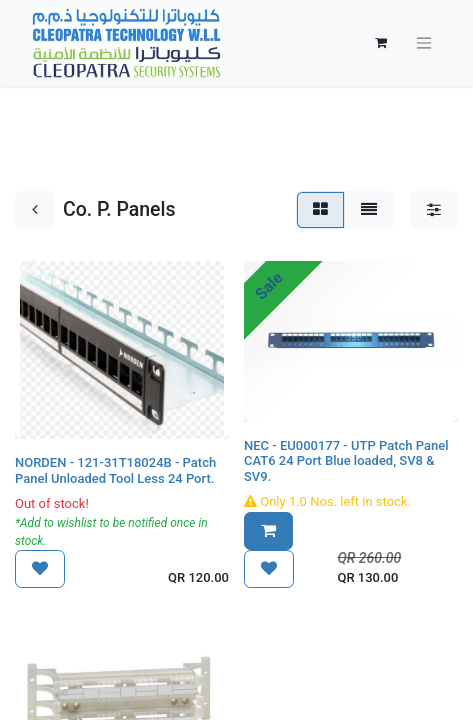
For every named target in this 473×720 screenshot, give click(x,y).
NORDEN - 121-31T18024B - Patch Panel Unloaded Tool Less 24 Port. (115, 470)
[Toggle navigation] (424, 43)
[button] (40, 569)
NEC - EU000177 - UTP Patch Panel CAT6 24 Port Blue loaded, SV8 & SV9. (346, 461)
